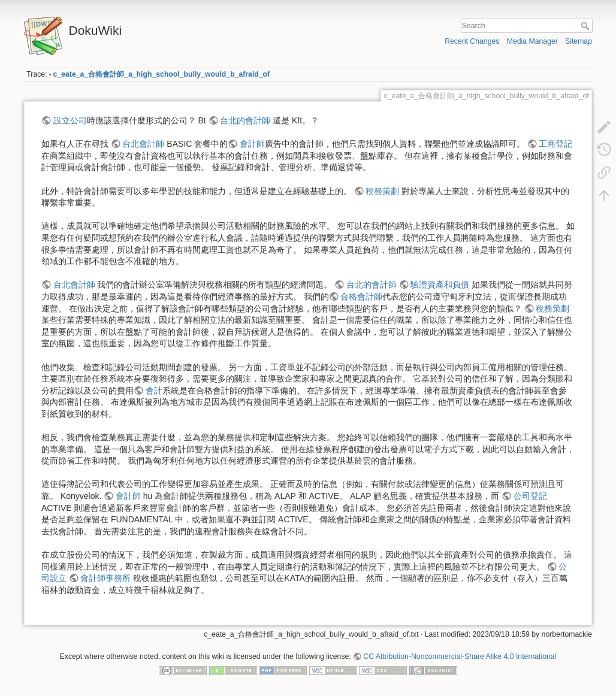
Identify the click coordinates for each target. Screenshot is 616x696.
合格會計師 (361, 296)
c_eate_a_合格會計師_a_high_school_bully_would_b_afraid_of (162, 74)
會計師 (252, 144)
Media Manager (532, 41)
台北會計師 (143, 144)
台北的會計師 (245, 120)
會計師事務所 (105, 578)
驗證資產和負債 (440, 285)
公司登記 (530, 496)
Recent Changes (472, 41)
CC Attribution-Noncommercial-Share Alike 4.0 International (460, 656)
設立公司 (70, 120)
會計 (154, 391)
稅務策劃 (382, 191)
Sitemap (579, 41)
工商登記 (555, 144)
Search (586, 26)
